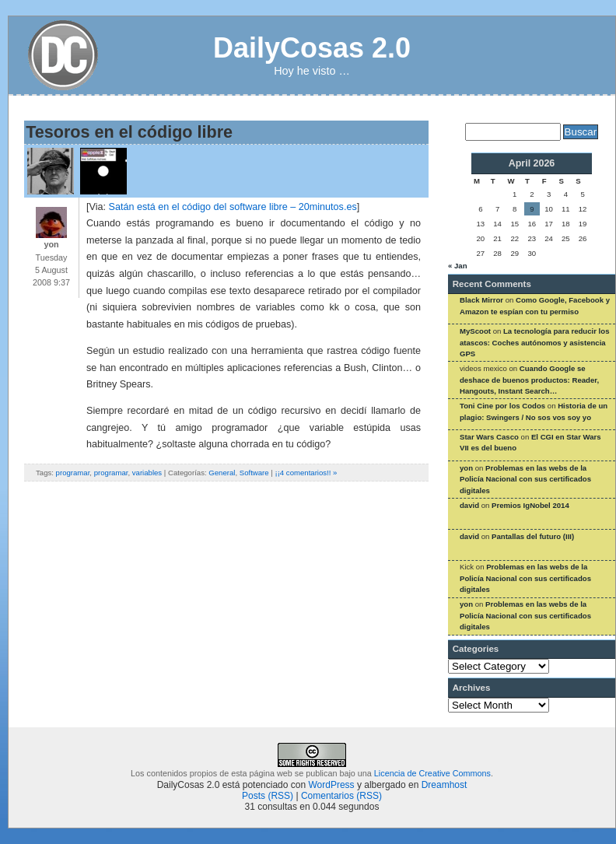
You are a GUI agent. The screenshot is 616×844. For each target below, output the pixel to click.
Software (254, 473)
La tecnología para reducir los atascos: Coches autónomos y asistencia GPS (534, 342)
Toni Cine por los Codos (502, 406)
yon (466, 468)
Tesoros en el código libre (129, 132)
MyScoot (475, 331)
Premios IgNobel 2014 (530, 505)
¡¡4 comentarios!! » (306, 473)
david (469, 505)
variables (147, 473)
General (222, 473)
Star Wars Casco (489, 437)
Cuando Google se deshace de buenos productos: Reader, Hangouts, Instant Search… (529, 380)
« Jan (458, 266)
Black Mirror (481, 300)
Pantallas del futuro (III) (533, 536)
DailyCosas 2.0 (312, 48)
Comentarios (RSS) (341, 796)
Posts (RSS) (268, 796)
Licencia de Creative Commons (432, 773)
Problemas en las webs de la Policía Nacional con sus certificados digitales (525, 479)
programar (73, 473)
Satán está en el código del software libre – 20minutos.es (232, 207)
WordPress (331, 785)
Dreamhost (444, 785)
